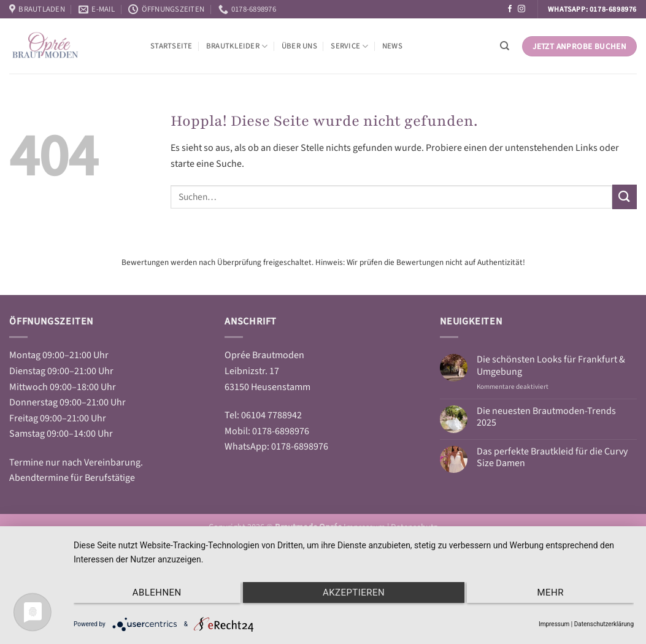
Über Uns (299, 46)
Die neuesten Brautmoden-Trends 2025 (546, 417)
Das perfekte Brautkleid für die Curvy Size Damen (552, 458)
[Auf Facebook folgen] (510, 9)
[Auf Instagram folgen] (521, 9)
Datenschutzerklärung (604, 624)
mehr (551, 592)
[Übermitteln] (625, 197)
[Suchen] (505, 46)
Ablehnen (157, 592)
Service (349, 46)
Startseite (171, 46)
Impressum (554, 624)
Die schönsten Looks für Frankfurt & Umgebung (551, 366)
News (392, 46)
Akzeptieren (354, 592)
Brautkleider (237, 46)
